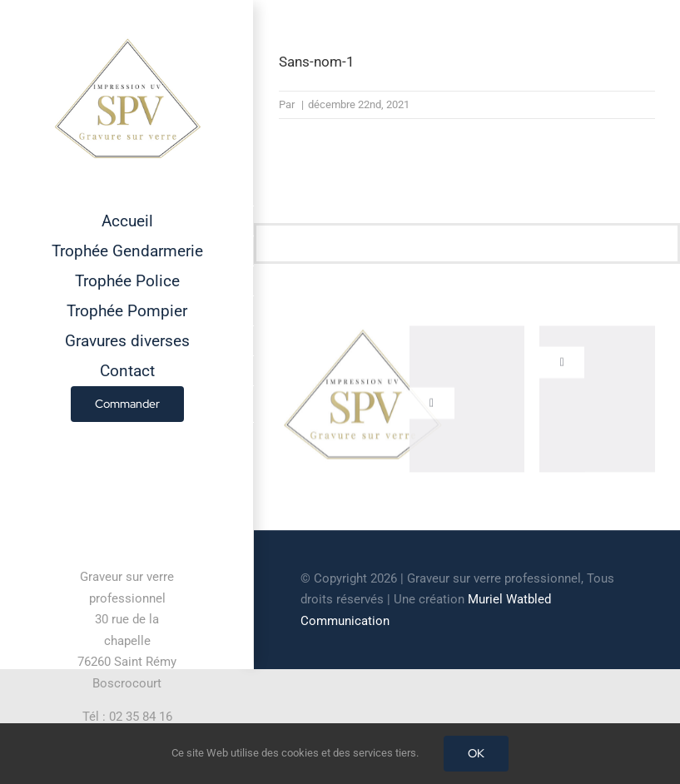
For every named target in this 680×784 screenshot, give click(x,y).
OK (476, 753)
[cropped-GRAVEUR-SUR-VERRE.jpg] (362, 335)
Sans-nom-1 (317, 62)
